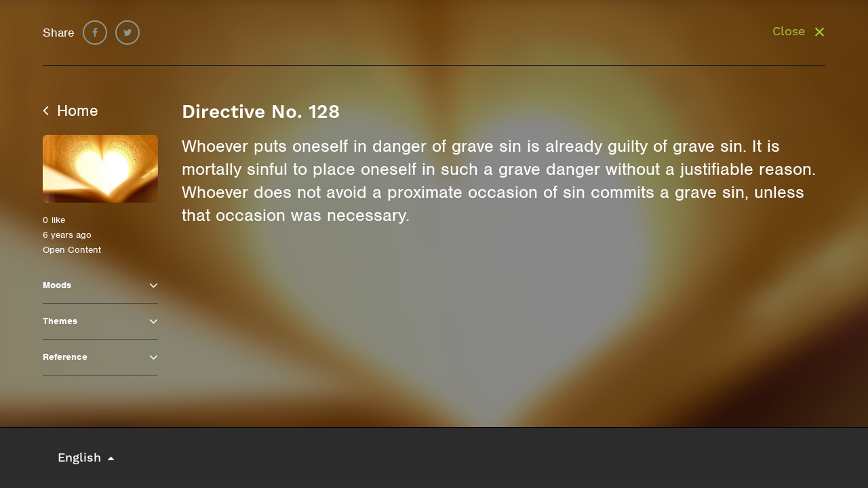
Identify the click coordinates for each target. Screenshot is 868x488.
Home (71, 110)
